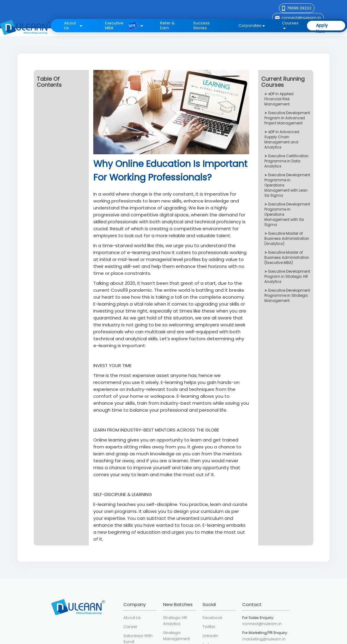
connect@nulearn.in (262, 624)
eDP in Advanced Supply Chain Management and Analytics (282, 140)
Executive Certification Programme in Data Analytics (286, 161)
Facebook (212, 618)
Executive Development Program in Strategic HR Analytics (287, 276)
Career (130, 627)
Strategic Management (177, 636)
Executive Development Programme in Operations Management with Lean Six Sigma (287, 185)
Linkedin (210, 636)
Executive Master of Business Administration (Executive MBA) (287, 258)
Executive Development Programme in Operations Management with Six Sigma (287, 214)
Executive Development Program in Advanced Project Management (287, 118)
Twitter (209, 627)
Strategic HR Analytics (175, 621)
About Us (132, 618)
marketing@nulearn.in (264, 639)
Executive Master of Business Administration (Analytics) (287, 239)
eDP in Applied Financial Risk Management (279, 99)
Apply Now (322, 26)
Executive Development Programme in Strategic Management (287, 295)
